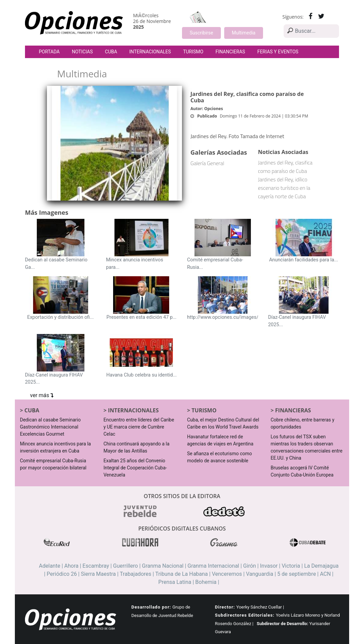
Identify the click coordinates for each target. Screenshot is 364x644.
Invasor (269, 566)
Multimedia (244, 33)
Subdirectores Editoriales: (245, 615)
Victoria (291, 566)
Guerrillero (126, 566)
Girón (250, 566)
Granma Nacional (163, 566)
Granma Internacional (213, 566)
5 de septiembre (297, 574)
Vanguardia (259, 574)
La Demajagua (321, 566)
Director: (225, 607)
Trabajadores (136, 574)
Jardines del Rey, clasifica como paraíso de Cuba (285, 167)
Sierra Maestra (98, 574)
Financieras (230, 52)
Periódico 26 (62, 574)
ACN (325, 574)
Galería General (207, 163)
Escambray (96, 566)
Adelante (49, 566)
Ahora (71, 566)
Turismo (193, 52)
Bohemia (206, 582)
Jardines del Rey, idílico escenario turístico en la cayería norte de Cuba (284, 188)
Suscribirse (201, 33)
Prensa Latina (175, 582)
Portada (49, 52)
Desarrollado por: (151, 607)
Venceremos (227, 574)
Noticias (82, 52)
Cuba (111, 52)
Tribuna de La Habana (182, 574)
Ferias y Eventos (278, 52)
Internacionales (150, 52)
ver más (42, 395)
